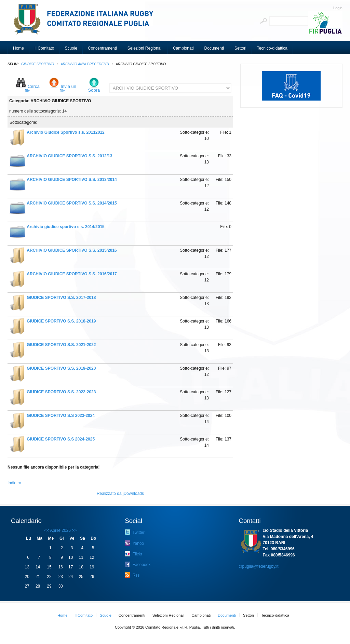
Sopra (94, 90)
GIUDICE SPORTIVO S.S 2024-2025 (61, 439)
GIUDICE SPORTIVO (38, 64)
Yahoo (134, 543)
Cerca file (32, 89)
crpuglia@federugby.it (259, 566)
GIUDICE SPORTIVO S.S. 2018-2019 (61, 321)
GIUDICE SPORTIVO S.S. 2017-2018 (61, 298)
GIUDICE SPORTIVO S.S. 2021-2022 (61, 345)
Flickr (133, 554)
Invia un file (68, 89)
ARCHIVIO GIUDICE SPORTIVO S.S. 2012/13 (69, 156)
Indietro (14, 483)
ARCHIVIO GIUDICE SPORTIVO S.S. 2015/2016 (72, 250)
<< (47, 530)
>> (74, 530)
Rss (132, 575)
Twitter (134, 532)
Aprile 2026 (60, 530)
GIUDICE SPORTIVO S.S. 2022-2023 (61, 392)
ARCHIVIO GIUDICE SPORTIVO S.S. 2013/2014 (72, 180)
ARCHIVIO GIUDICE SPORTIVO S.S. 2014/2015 (72, 203)
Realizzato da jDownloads (120, 494)
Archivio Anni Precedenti (85, 64)
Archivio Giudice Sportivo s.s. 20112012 (65, 132)
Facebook (138, 564)
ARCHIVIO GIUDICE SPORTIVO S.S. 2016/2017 (72, 274)
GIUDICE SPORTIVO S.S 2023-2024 (61, 416)
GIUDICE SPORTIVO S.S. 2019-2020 (61, 368)
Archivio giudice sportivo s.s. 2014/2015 (65, 227)
